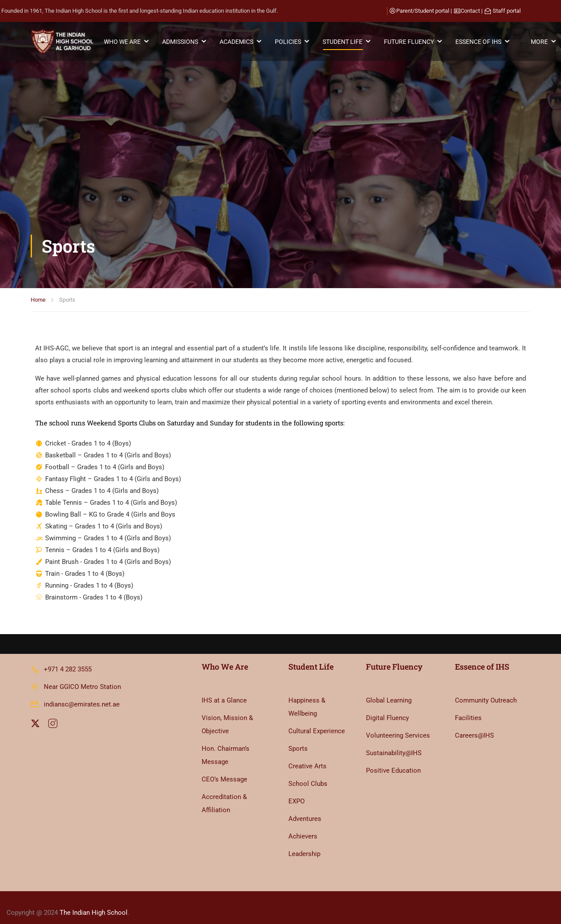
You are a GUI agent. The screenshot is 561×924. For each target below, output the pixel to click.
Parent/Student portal (423, 11)
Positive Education (393, 760)
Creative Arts (307, 756)
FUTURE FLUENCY (409, 42)
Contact (470, 11)
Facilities (468, 708)
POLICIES (288, 42)
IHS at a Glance (224, 690)
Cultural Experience (317, 721)
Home (38, 157)
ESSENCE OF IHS (479, 42)
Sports (298, 738)
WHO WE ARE (123, 42)
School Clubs (308, 774)
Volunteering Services (398, 725)
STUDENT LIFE (343, 42)
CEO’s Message (224, 769)
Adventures (305, 809)
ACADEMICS (237, 42)
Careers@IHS (474, 725)
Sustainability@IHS (394, 743)
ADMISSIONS (181, 42)
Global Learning (389, 690)
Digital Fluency (387, 708)
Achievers (303, 826)
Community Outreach (486, 690)
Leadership (304, 844)
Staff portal (507, 11)
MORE (536, 42)
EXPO (296, 791)
